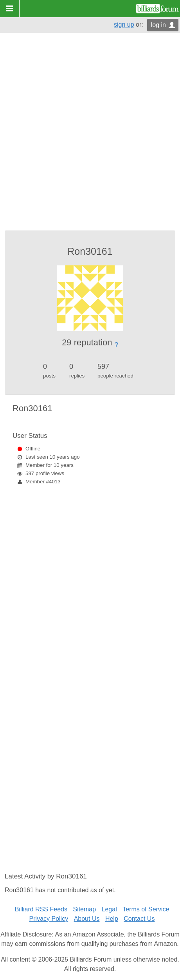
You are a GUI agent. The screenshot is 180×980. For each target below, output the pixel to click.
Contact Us (139, 919)
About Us (87, 919)
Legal (109, 909)
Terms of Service (146, 909)
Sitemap (84, 909)
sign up (124, 24)
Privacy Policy (49, 919)
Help (112, 919)
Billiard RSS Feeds (41, 909)
